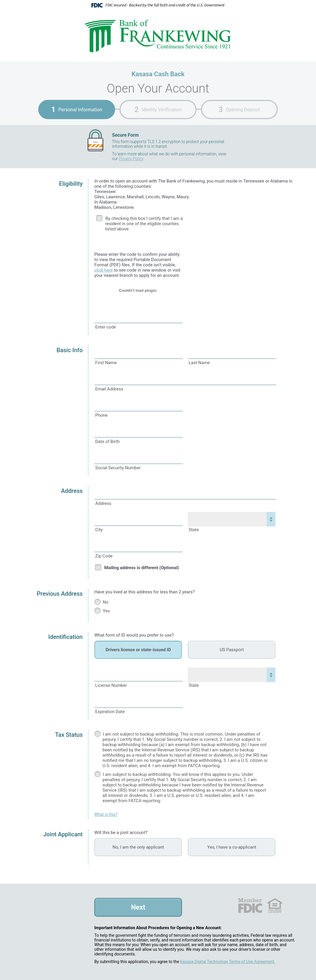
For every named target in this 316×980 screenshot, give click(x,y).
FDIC (250, 906)
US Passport (232, 650)
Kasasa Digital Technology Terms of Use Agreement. (228, 962)
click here (104, 270)
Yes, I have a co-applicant (232, 847)
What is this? (106, 814)
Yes (106, 611)
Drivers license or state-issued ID (138, 650)
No (106, 602)
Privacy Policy (131, 159)
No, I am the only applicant (138, 847)
